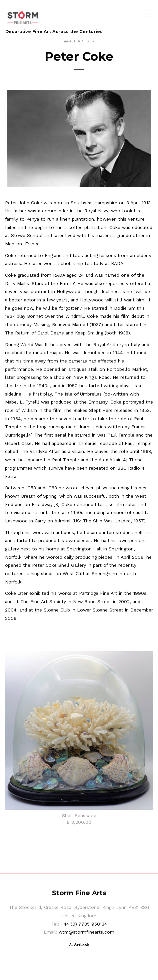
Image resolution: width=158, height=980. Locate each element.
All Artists (81, 41)
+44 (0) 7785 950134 (84, 924)
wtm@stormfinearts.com (86, 932)
